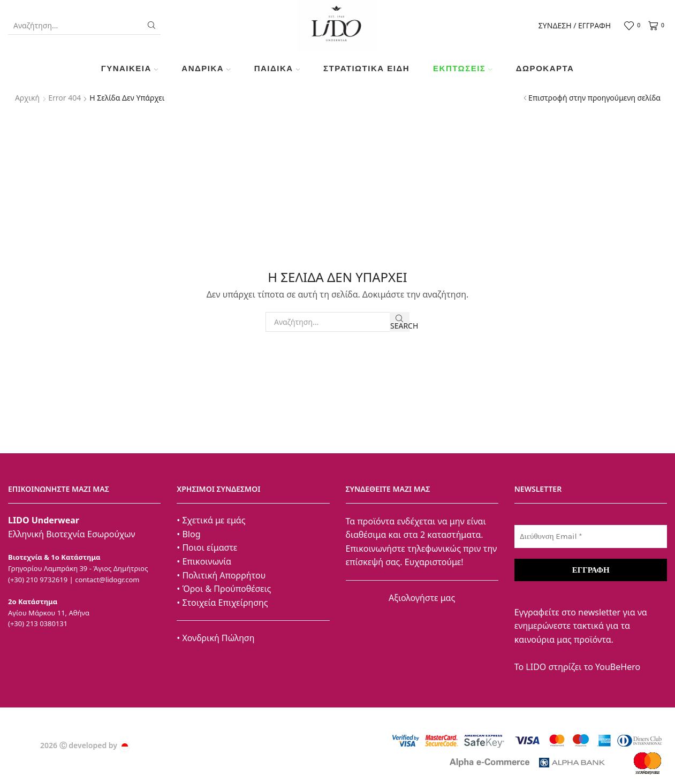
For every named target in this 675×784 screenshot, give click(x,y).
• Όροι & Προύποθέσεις (224, 589)
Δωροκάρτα (545, 68)
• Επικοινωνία (204, 561)
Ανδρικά (206, 68)
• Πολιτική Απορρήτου (221, 575)
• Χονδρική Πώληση (215, 638)
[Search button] (151, 25)
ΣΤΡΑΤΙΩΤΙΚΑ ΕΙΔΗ (366, 68)
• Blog (188, 534)
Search (400, 323)
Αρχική (27, 98)
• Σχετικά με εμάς (211, 520)
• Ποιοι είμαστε (207, 547)
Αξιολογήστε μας (422, 598)
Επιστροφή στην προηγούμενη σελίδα (594, 98)
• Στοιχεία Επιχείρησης (222, 603)
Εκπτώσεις (463, 68)
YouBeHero (618, 667)
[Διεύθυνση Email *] (591, 536)
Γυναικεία (130, 68)
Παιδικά (277, 68)
